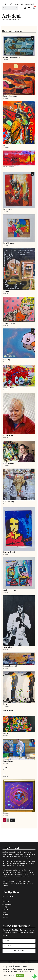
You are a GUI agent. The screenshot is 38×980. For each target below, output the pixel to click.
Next (12, 820)
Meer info (28, 971)
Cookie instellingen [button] (9, 975)
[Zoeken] (16, 8)
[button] (34, 18)
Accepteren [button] (20, 975)
